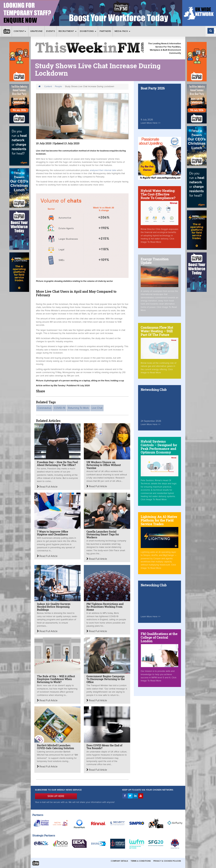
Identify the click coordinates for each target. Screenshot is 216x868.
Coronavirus (44, 408)
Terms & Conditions (141, 861)
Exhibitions (88, 31)
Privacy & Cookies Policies (167, 861)
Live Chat (97, 408)
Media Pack (122, 31)
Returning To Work (78, 408)
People (58, 86)
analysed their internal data (103, 170)
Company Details (119, 861)
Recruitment (67, 31)
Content (20, 31)
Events (51, 31)
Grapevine (36, 31)
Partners (105, 31)
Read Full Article (47, 487)
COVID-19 (60, 408)
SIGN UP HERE (56, 796)
